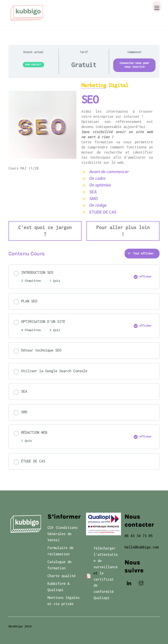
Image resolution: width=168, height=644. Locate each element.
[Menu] (157, 7)
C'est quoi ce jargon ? (45, 231)
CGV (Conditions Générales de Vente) (62, 534)
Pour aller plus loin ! (123, 231)
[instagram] (141, 583)
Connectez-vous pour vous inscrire (134, 65)
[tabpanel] (84, 161)
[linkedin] (129, 583)
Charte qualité (61, 576)
